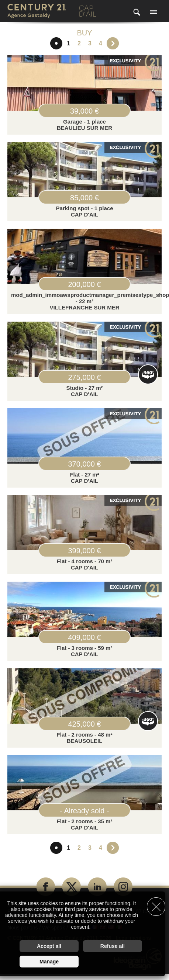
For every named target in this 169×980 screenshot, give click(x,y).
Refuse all (113, 946)
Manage (49, 962)
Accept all (49, 946)
